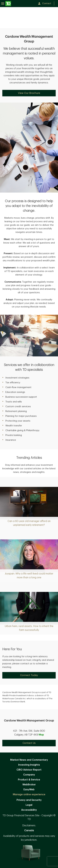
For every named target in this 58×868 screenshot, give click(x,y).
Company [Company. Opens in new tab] (29, 775)
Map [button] (41, 735)
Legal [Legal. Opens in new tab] (29, 805)
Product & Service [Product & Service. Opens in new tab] (29, 780)
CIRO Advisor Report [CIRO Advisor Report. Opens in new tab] (29, 770)
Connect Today (29, 675)
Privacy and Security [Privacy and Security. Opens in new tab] (29, 800)
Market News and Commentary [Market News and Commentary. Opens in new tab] (29, 760)
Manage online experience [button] (29, 794)
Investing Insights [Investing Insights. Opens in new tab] (29, 765)
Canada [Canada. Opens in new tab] (29, 830)
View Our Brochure (29, 93)
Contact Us (29, 743)
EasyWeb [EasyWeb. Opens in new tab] (29, 790)
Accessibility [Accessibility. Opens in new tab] (29, 810)
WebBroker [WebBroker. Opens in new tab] (29, 785)
